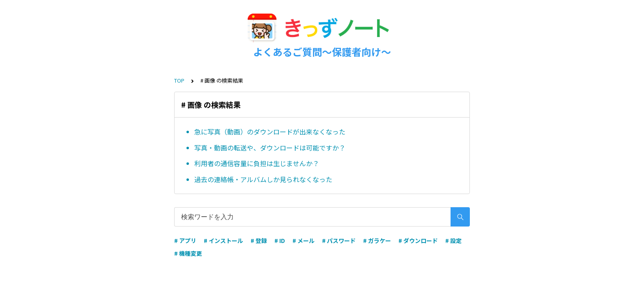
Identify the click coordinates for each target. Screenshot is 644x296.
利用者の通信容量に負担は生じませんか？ (257, 163)
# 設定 (453, 240)
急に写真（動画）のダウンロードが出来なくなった (270, 132)
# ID (280, 240)
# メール (304, 240)
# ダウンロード (418, 240)
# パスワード (339, 240)
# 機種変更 (188, 253)
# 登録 (259, 240)
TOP (179, 80)
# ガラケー (377, 240)
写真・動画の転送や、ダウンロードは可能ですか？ (270, 148)
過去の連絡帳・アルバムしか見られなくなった (263, 179)
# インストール (223, 240)
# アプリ (185, 240)
